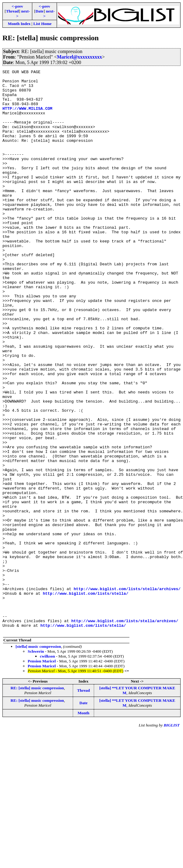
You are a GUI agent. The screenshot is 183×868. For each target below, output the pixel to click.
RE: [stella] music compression (37, 800)
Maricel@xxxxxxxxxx (79, 57)
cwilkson (48, 769)
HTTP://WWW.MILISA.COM (27, 117)
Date (39, 11)
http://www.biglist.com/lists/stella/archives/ (127, 693)
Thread (12, 11)
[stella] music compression (38, 759)
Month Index (19, 24)
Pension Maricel (42, 774)
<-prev (17, 6)
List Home (43, 24)
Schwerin (36, 764)
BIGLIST (172, 838)
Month (84, 825)
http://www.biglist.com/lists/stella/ (86, 698)
